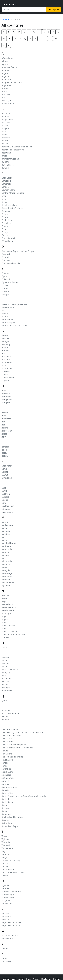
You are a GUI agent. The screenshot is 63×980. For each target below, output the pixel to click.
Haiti (4, 391)
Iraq (3, 425)
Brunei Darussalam (11, 159)
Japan (4, 450)
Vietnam (5, 919)
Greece (5, 353)
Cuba (4, 229)
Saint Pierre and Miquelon (14, 745)
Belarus (5, 126)
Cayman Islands (9, 190)
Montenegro (7, 573)
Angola (5, 73)
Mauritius (6, 552)
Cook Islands (8, 220)
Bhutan (5, 141)
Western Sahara (9, 938)
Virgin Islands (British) (12, 922)
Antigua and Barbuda (12, 82)
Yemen (5, 948)
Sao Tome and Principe (12, 757)
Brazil (4, 156)
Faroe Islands (8, 307)
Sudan (4, 811)
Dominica (6, 260)
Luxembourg (8, 512)
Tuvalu (5, 875)
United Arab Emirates (12, 891)
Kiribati (5, 472)
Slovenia (5, 784)
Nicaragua (6, 613)
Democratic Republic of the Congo (18, 251)
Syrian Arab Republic (11, 826)
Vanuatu (5, 913)
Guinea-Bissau (8, 378)
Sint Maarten (8, 778)
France (5, 316)
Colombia (6, 211)
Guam (4, 366)
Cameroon (6, 184)
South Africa (7, 793)
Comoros (6, 214)
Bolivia (5, 144)
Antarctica (6, 79)
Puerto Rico (7, 691)
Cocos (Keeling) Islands (12, 208)
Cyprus (5, 235)
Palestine (6, 663)
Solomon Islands (9, 787)
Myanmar (6, 585)
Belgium (5, 129)
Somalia (5, 790)
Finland (5, 313)
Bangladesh (7, 119)
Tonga (4, 857)
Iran (3, 422)
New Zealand (8, 610)
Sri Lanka (6, 808)
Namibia (5, 595)
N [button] (10, 39)
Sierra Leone (7, 772)
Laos (4, 488)
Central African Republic (13, 193)
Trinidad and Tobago (11, 860)
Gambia (5, 338)
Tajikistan (6, 839)
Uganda (5, 885)
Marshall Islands (9, 543)
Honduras (6, 397)
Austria (5, 97)
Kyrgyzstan (7, 478)
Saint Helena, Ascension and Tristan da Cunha (23, 733)
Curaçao (5, 232)
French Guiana (8, 319)
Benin (4, 135)
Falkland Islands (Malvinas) (14, 304)
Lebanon (6, 494)
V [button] (50, 39)
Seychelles (6, 769)
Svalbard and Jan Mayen (13, 817)
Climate (5, 19)
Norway (5, 638)
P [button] (20, 39)
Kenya (4, 469)
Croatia (5, 226)
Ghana (5, 347)
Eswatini (5, 291)
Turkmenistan (8, 869)
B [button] (9, 32)
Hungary (6, 403)
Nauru (5, 598)
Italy (4, 437)
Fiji (3, 310)
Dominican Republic (11, 263)
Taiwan (5, 836)
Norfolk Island (8, 625)
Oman (4, 647)
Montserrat (7, 576)
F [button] (29, 32)
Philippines (7, 679)
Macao (5, 522)
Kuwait (5, 475)
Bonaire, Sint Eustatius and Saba (17, 147)
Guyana (5, 381)
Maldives (6, 534)
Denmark (6, 254)
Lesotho (5, 497)
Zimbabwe (6, 961)
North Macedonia (10, 631)
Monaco (5, 567)
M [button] (4, 39)
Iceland (5, 413)
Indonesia (6, 419)
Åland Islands (8, 104)
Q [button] (25, 39)
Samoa (5, 751)
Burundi (5, 168)
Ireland (5, 428)
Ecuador (5, 273)
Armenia (6, 88)
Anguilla (5, 76)
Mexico (5, 558)
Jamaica (5, 447)
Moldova (6, 564)
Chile (4, 199)
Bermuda (6, 138)
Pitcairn (5, 682)
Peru (4, 676)
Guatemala (7, 369)
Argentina (6, 85)
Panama (5, 666)
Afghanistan (7, 58)
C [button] (14, 32)
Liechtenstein (8, 506)
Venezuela (6, 916)
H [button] (39, 32)
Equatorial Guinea (10, 282)
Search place (53, 9)
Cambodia (6, 181)
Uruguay (6, 900)
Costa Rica (6, 223)
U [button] (45, 39)
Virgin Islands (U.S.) (11, 925)
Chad (4, 196)
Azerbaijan (6, 100)
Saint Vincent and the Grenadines (17, 748)
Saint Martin (7, 742)
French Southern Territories (14, 325)
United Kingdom (9, 894)
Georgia (5, 341)
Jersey (4, 453)
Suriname (6, 814)
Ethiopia (5, 294)
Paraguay (6, 673)
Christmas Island (9, 205)
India (4, 416)
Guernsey (6, 372)
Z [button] (9, 45)
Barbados (6, 123)
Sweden (5, 820)
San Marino (7, 754)
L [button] (58, 32)
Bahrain (5, 116)
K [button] (53, 32)
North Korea (7, 628)
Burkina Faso (8, 165)
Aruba (4, 91)
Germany (6, 344)
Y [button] (4, 45)
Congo (5, 217)
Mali (4, 537)
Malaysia (6, 531)
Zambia (5, 958)
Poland (5, 685)
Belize (4, 132)
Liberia (5, 500)
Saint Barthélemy (10, 730)
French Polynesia (9, 322)
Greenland (6, 356)
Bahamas (6, 113)
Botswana (6, 153)
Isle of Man (7, 431)
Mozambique (8, 582)
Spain (4, 805)
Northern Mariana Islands (14, 634)
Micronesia (7, 561)
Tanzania (6, 842)
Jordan (5, 456)
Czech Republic (9, 238)
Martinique (7, 546)
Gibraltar (6, 350)
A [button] (4, 32)
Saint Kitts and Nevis (11, 736)
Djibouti (5, 257)
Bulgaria (5, 162)
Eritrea (5, 285)
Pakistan (6, 657)
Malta (4, 540)
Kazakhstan (7, 466)
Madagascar (7, 525)
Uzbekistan (7, 903)
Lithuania (6, 509)
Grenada (6, 359)
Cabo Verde (7, 178)
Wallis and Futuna (10, 935)
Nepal (4, 601)
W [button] (56, 39)
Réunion (5, 720)
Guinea (5, 375)
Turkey (5, 866)
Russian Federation (10, 714)
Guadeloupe (7, 363)
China (4, 202)
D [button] (19, 32)
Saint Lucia (7, 739)
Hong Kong (7, 400)
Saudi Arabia (7, 760)
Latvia (4, 491)
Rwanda (5, 717)
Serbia (4, 766)
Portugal (6, 688)
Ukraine (5, 888)
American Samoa (9, 67)
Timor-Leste (7, 848)
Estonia (5, 288)
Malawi (5, 528)
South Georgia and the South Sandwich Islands (24, 796)
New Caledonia (9, 607)
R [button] (30, 39)
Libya (4, 503)
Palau (4, 660)
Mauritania (7, 549)
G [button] (34, 32)
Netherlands (7, 604)
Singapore (6, 775)
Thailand (6, 845)
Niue (4, 622)
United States (8, 897)
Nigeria (5, 619)
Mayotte (5, 555)
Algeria (5, 64)
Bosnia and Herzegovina (13, 150)
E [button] (24, 32)
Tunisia (5, 863)
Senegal (5, 763)
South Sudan (8, 802)
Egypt (4, 276)
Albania (5, 61)
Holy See (6, 394)
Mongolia (6, 570)
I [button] (44, 32)
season (10, 5)
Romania (6, 711)
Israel (4, 434)
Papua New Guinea (10, 669)
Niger (4, 616)
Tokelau (5, 854)
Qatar (4, 701)
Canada (5, 187)
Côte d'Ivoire (7, 241)
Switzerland (7, 823)
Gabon (5, 335)
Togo (4, 851)
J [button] (49, 32)
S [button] (35, 39)
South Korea (7, 799)
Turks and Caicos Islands (13, 872)
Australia (6, 94)
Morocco (6, 579)
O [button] (15, 39)
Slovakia (5, 781)
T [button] (40, 39)
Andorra (5, 70)
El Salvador (7, 279)
